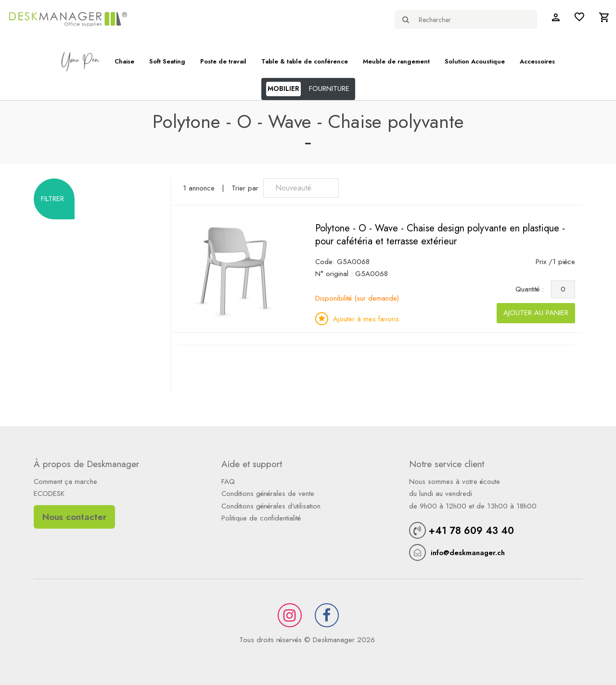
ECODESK (49, 494)
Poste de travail (223, 61)
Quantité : (532, 289)
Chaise (124, 61)
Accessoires (537, 61)
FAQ (228, 482)
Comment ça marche (65, 482)
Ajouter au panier (536, 313)
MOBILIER (283, 89)
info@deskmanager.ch (468, 553)
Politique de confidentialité (261, 518)
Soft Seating (167, 61)
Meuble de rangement (396, 61)
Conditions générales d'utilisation (271, 506)
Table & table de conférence (305, 61)
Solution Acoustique (475, 61)
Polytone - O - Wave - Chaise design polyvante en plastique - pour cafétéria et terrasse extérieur (440, 235)
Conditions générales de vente (268, 494)
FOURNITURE (329, 89)
